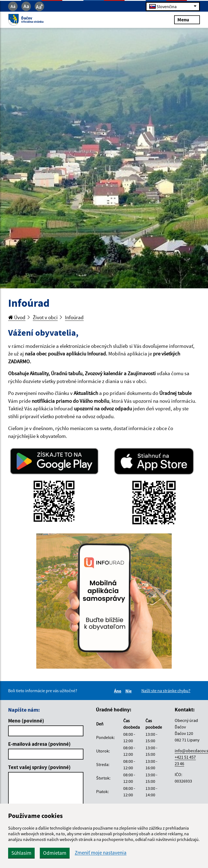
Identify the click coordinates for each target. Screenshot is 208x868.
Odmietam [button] (55, 853)
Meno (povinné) (26, 721)
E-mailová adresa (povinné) (39, 744)
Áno (118, 691)
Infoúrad (74, 317)
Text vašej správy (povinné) (39, 767)
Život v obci (45, 317)
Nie (129, 691)
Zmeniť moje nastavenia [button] (101, 853)
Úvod (17, 317)
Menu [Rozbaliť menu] (187, 20)
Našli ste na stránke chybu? (166, 691)
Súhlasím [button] (21, 853)
